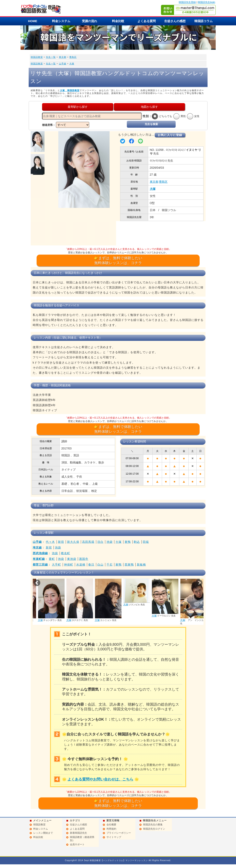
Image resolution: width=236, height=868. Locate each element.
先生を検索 (151, 124)
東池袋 (72, 559)
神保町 (69, 565)
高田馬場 (88, 542)
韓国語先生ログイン (154, 829)
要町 (52, 559)
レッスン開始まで (43, 833)
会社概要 (111, 825)
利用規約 (111, 829)
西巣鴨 (129, 565)
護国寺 (84, 559)
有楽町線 (39, 559)
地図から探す (149, 107)
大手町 (56, 565)
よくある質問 (147, 21)
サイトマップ (114, 837)
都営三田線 (40, 565)
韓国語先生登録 (187, 2)
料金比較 (118, 21)
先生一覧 (51, 57)
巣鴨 (128, 542)
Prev (37, 583)
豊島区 (73, 57)
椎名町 (66, 553)
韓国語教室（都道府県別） (82, 839)
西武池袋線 (40, 553)
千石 (110, 565)
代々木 (50, 542)
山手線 (63, 64)
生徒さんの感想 (175, 21)
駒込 (137, 542)
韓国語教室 (37, 57)
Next (199, 583)
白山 (100, 565)
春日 (91, 565)
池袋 (110, 542)
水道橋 (81, 565)
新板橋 (141, 565)
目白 (100, 542)
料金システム (61, 21)
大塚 (72, 64)
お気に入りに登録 (170, 135)
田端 (146, 542)
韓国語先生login (206, 2)
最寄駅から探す (78, 107)
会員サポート (77, 844)
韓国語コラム (203, 21)
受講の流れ (90, 21)
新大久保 (73, 542)
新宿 (61, 542)
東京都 (63, 57)
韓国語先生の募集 (153, 825)
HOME (33, 21)
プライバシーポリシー (119, 833)
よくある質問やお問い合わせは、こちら (100, 779)
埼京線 (37, 547)
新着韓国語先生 (78, 833)
